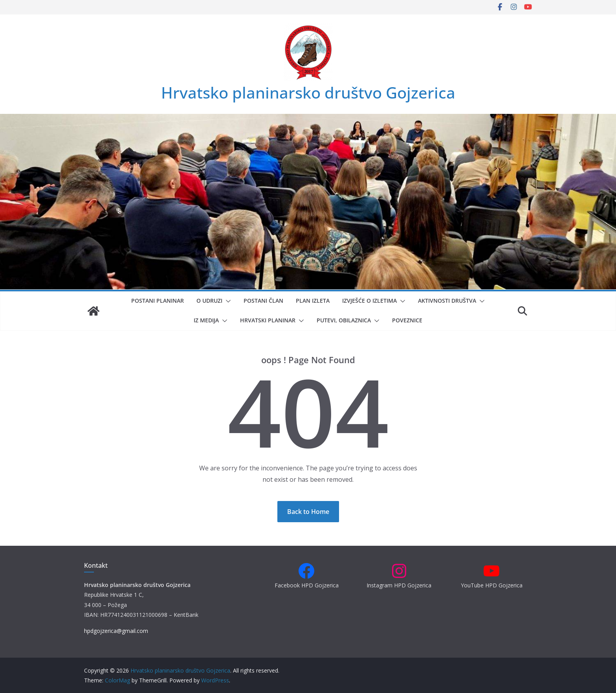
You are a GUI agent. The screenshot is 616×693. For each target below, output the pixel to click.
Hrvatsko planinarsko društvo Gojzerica (308, 92)
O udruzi (209, 301)
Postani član (263, 301)
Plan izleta (313, 301)
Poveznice (407, 320)
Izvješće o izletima (369, 301)
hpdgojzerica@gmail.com (116, 631)
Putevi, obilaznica (344, 320)
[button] (227, 301)
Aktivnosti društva (447, 301)
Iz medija (206, 320)
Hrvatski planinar (268, 320)
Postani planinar (158, 301)
